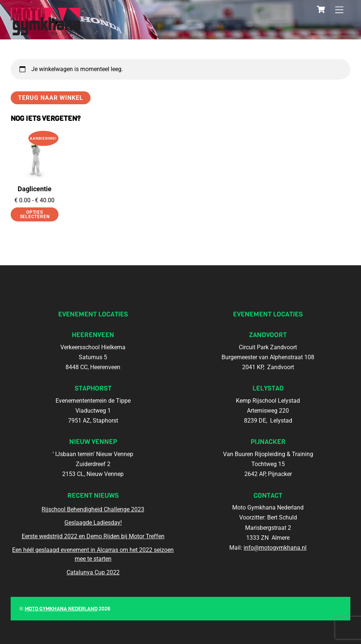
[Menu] (339, 10)
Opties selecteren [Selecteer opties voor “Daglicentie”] (35, 214)
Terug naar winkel (51, 98)
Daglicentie (35, 189)
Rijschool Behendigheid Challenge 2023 (93, 509)
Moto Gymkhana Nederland (61, 609)
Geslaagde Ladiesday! (93, 523)
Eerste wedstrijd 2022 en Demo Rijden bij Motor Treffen (93, 536)
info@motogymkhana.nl (275, 548)
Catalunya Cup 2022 (93, 572)
